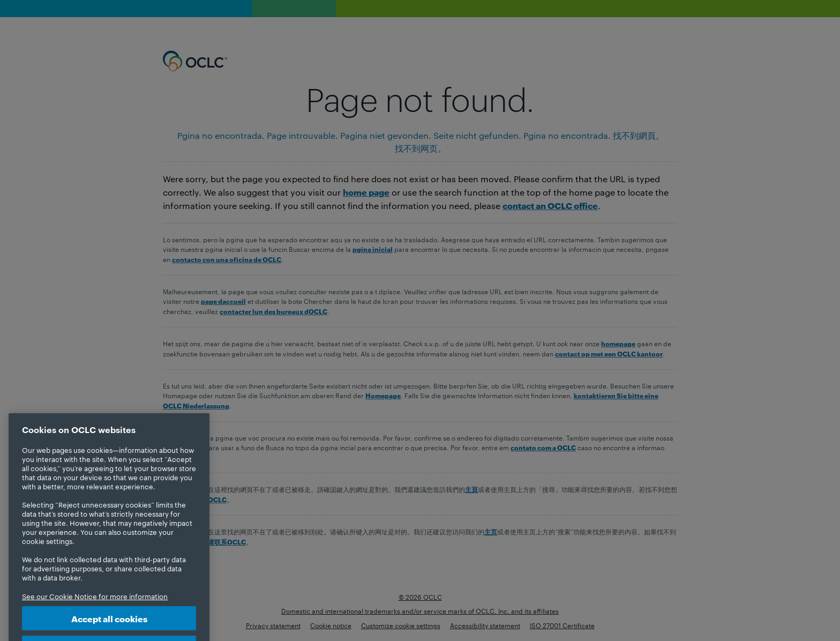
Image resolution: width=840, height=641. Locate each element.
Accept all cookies (109, 629)
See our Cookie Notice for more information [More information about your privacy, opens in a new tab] (95, 607)
